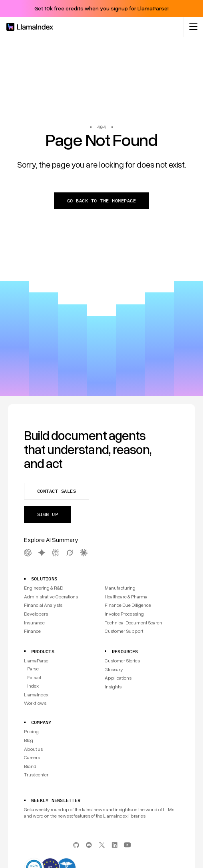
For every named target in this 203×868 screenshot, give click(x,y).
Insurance (34, 623)
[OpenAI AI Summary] (28, 553)
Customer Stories (122, 661)
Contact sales (57, 491)
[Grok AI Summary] (70, 553)
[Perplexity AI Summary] (56, 553)
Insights (113, 687)
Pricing (31, 731)
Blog (29, 740)
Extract (34, 677)
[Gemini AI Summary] (42, 553)
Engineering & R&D (44, 588)
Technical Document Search (133, 623)
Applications (118, 678)
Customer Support (124, 631)
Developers (36, 614)
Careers (32, 757)
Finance (32, 631)
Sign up (48, 514)
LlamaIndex (36, 695)
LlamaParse (36, 661)
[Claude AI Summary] (84, 553)
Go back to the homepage (101, 201)
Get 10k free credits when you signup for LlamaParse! (101, 8)
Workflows (35, 703)
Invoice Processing (124, 614)
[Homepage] (30, 27)
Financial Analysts (43, 605)
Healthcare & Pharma (126, 597)
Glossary (114, 669)
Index (33, 686)
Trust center (36, 775)
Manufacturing (120, 588)
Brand (30, 766)
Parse (33, 669)
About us (33, 749)
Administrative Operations (51, 597)
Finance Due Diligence (128, 605)
